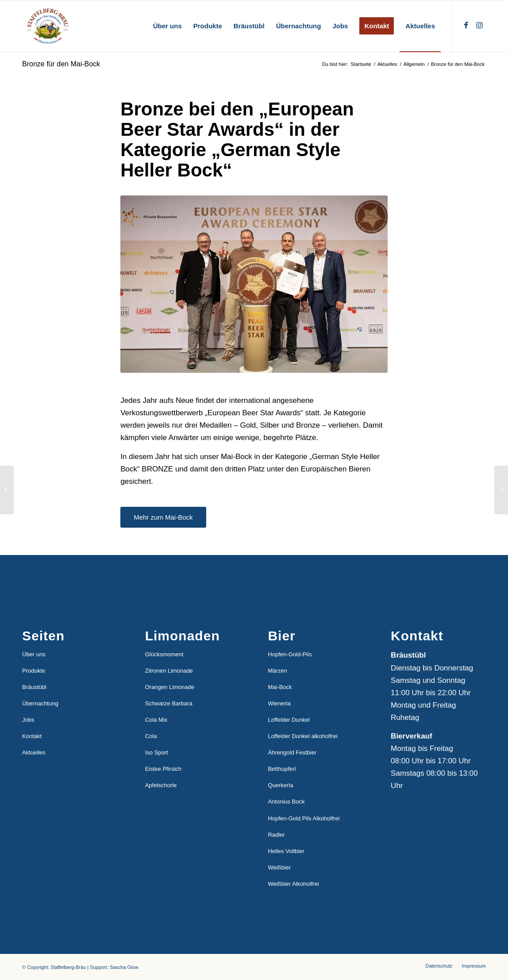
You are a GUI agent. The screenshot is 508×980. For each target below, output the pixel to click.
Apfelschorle (161, 785)
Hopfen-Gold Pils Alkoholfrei (304, 818)
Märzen (277, 671)
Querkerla (280, 785)
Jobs (28, 720)
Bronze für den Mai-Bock (61, 64)
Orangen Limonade (170, 687)
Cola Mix (156, 720)
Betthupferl (282, 769)
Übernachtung (40, 703)
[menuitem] (167, 26)
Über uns (34, 654)
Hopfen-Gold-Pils (290, 654)
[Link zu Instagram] (479, 26)
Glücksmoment (164, 654)
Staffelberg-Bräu (68, 967)
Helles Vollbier (286, 851)
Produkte (34, 671)
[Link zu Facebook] (466, 26)
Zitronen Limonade (169, 671)
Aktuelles (34, 752)
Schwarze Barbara (169, 703)
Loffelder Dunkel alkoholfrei (302, 736)
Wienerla (279, 703)
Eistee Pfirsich (163, 769)
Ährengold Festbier (292, 752)
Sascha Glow (124, 967)
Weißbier (279, 867)
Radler (276, 835)
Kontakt (32, 736)
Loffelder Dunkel (289, 720)
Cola (151, 736)
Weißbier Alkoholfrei (293, 884)
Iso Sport (157, 752)
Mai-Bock (280, 687)
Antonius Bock (286, 802)
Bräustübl (34, 687)
